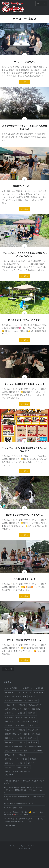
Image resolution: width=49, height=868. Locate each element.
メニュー (42, 3)
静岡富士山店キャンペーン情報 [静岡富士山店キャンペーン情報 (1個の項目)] (17, 771)
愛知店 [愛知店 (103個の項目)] (10, 721)
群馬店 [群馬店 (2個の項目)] (34, 759)
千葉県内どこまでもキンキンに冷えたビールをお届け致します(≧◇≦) (24, 782)
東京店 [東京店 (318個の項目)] (34, 726)
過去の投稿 (8, 669)
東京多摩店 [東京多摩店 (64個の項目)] (21, 726)
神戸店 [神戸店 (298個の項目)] (38, 751)
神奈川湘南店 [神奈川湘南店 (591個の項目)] (35, 746)
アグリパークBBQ (10, 825)
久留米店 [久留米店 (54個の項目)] (39, 692)
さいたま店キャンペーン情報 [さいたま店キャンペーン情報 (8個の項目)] (31, 688)
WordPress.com (24, 848)
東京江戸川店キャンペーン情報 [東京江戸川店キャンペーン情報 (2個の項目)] (17, 734)
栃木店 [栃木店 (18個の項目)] (36, 734)
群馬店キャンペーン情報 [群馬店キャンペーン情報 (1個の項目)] (15, 763)
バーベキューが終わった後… (13, 808)
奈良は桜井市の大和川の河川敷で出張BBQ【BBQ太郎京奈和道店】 (24, 798)
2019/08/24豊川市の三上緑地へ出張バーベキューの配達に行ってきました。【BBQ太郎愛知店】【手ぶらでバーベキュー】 (24, 790)
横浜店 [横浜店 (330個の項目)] (32, 738)
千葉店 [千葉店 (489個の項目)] (33, 701)
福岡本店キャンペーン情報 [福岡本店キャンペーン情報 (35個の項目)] (16, 759)
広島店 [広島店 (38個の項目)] (9, 717)
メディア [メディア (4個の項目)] (27, 692)
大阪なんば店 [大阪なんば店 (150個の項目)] (34, 705)
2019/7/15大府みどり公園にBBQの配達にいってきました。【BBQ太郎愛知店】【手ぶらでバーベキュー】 (24, 820)
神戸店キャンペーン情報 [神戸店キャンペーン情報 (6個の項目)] (15, 755)
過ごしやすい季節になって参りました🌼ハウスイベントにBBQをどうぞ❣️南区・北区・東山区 (23, 813)
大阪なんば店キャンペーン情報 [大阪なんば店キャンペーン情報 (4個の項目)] (17, 709)
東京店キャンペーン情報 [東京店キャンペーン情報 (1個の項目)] (15, 730)
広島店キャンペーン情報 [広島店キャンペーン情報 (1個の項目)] (26, 717)
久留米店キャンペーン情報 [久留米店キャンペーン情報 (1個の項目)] (16, 696)
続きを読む (24, 82)
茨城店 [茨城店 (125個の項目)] (10, 767)
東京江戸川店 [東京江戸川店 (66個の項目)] (34, 730)
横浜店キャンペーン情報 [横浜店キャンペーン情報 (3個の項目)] (15, 742)
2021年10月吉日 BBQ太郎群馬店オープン (18, 803)
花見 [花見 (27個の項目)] (31, 763)
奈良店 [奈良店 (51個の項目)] (36, 709)
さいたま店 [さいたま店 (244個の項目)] (11, 688)
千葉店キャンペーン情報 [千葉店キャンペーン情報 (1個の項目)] (15, 705)
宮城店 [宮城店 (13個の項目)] (32, 713)
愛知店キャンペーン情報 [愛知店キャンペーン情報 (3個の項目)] (27, 721)
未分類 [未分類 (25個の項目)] (9, 726)
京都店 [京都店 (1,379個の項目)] (34, 696)
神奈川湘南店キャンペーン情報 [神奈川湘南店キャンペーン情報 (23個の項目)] (18, 751)
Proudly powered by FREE (18, 846)
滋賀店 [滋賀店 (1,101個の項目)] (32, 742)
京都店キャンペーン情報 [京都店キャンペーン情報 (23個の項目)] (15, 701)
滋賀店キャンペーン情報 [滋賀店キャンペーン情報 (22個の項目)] (15, 746)
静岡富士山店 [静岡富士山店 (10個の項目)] (23, 767)
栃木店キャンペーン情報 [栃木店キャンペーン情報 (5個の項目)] (15, 738)
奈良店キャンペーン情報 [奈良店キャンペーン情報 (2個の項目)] (15, 713)
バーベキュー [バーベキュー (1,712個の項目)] (12, 692)
